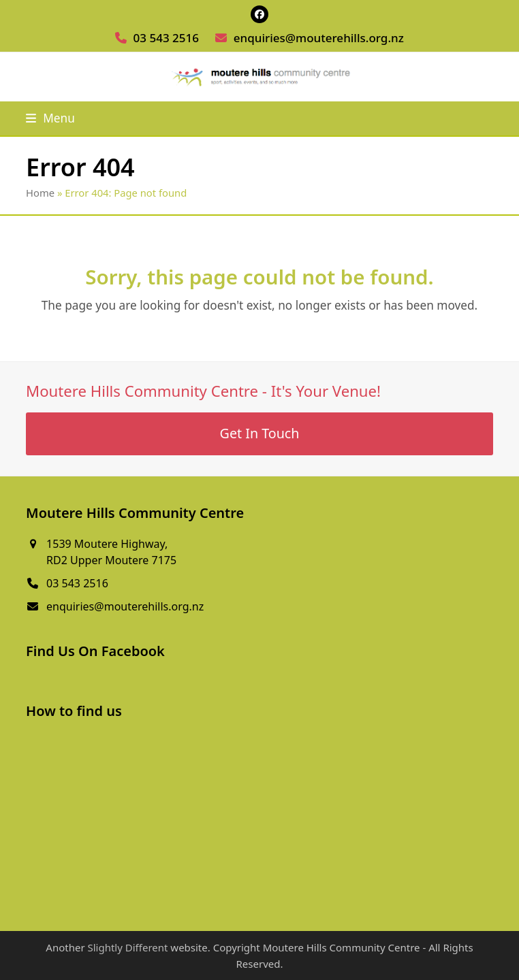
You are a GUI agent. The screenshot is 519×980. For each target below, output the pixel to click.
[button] (50, 118)
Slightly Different (127, 947)
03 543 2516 (166, 38)
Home (40, 193)
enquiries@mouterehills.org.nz (319, 38)
